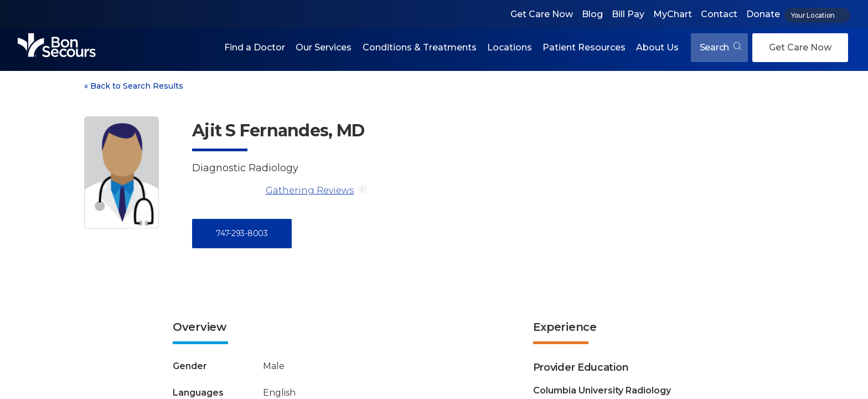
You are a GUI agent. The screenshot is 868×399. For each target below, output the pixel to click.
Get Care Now (542, 14)
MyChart (673, 14)
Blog (592, 14)
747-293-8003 (242, 233)
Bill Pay (628, 14)
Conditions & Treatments (420, 47)
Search (720, 47)
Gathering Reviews (310, 190)
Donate (763, 14)
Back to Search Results (134, 86)
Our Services (324, 47)
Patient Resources (584, 47)
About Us (657, 47)
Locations (510, 47)
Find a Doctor (255, 47)
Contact (719, 14)
